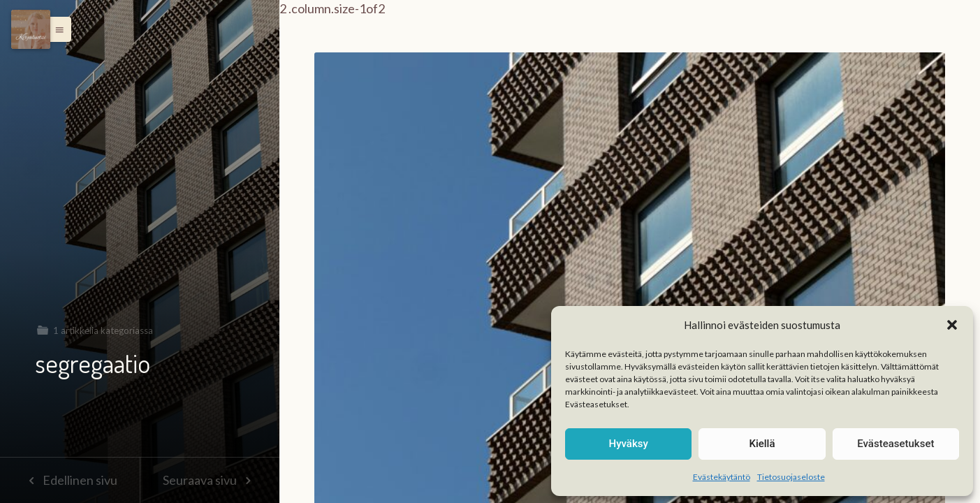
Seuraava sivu (210, 480)
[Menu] (31, 29)
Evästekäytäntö (722, 477)
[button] (952, 325)
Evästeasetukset (895, 444)
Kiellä (762, 444)
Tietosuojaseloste (791, 477)
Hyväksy (629, 444)
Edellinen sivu (70, 480)
